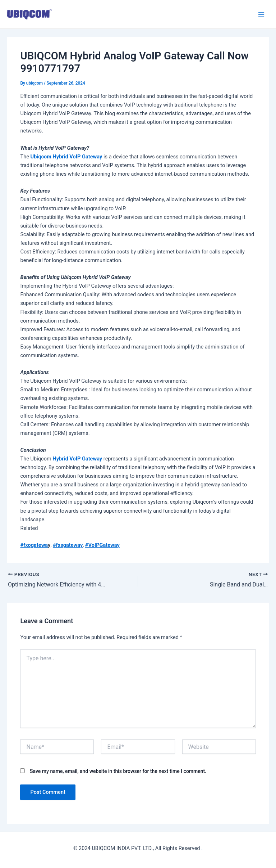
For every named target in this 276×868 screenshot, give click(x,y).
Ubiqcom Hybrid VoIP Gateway (66, 157)
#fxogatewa (34, 545)
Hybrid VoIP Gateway (77, 459)
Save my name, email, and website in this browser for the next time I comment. (118, 771)
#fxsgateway (68, 545)
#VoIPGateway (102, 545)
